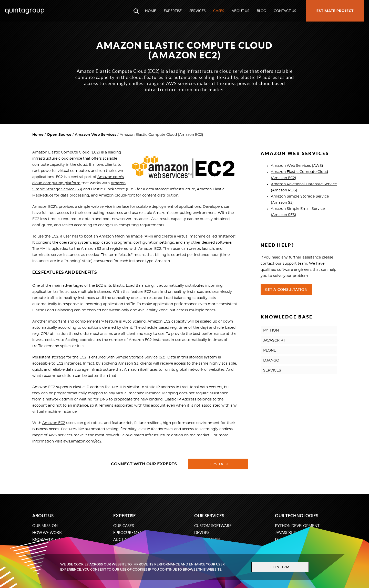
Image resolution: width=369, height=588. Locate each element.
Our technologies (297, 516)
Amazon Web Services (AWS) (297, 166)
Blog (261, 11)
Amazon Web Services (96, 135)
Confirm (280, 567)
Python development (297, 526)
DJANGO (271, 360)
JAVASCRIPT (274, 341)
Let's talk (218, 464)
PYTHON (271, 331)
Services (197, 11)
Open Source (59, 135)
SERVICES (272, 370)
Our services (209, 516)
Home (151, 11)
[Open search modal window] (136, 11)
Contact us (285, 11)
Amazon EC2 (54, 423)
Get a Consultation (286, 290)
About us (240, 11)
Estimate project (335, 11)
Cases (219, 11)
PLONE (270, 350)
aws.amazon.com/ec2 (82, 441)
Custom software (213, 526)
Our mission (45, 526)
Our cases (124, 526)
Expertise (173, 11)
